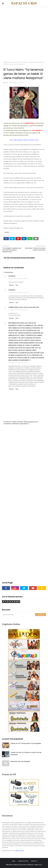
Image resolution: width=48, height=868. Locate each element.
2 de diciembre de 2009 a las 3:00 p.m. (19, 279)
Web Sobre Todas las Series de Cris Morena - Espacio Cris (24, 865)
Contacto (34, 861)
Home (14, 861)
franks (7, 82)
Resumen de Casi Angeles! (20, 761)
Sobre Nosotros (23, 861)
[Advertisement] (24, 34)
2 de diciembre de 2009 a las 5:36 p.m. (19, 310)
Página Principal (8, 62)
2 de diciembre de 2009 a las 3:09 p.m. (19, 292)
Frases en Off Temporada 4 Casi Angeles (26, 743)
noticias (16, 62)
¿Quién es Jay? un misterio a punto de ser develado (26, 753)
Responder (11, 285)
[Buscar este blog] (18, 615)
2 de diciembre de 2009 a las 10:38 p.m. (19, 363)
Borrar (17, 285)
